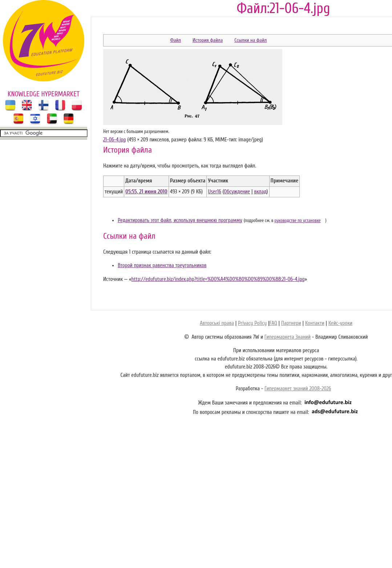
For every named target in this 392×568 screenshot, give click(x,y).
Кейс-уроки (340, 323)
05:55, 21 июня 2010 (146, 192)
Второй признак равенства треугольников (162, 265)
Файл (175, 40)
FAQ (273, 323)
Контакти (315, 323)
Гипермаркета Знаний (288, 337)
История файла (208, 40)
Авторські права (217, 323)
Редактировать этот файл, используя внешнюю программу (180, 220)
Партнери (291, 323)
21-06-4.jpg (114, 140)
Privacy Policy (252, 323)
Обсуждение (237, 192)
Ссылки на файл (250, 40)
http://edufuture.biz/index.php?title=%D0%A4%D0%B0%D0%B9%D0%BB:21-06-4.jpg (218, 279)
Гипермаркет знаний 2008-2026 (298, 389)
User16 (214, 192)
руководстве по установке (298, 221)
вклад (260, 192)
